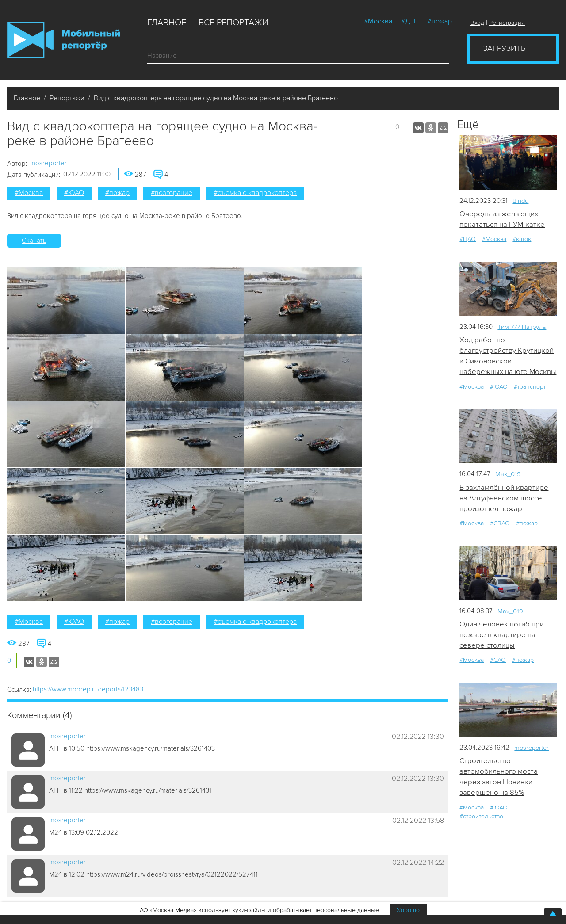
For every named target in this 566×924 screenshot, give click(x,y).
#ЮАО (74, 193)
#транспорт (530, 387)
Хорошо (408, 910)
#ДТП (410, 21)
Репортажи (67, 98)
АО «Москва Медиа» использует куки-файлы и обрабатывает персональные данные (259, 910)
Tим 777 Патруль (523, 327)
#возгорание (172, 193)
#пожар (440, 21)
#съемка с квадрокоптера (255, 193)
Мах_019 (508, 475)
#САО (498, 661)
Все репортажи (233, 23)
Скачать (34, 241)
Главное (167, 23)
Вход (477, 23)
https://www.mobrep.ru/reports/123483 (88, 689)
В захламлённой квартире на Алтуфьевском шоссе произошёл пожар (504, 499)
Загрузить (504, 48)
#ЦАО (468, 239)
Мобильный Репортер (63, 40)
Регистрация (507, 23)
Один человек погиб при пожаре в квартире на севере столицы (502, 636)
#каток (522, 239)
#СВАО (500, 524)
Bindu (521, 201)
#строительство (481, 818)
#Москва (378, 21)
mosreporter (48, 163)
